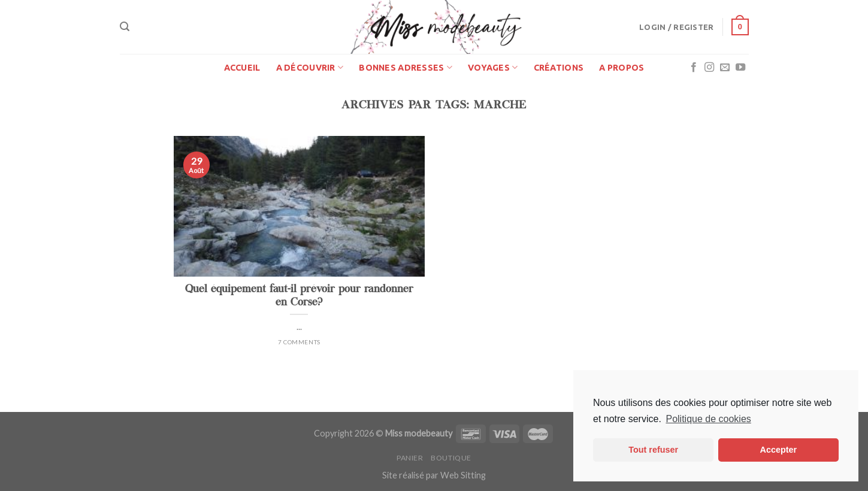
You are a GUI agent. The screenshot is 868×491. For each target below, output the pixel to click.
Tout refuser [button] (653, 450)
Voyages (493, 67)
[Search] (125, 27)
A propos (621, 68)
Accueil (242, 68)
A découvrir (310, 67)
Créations (559, 68)
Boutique (451, 458)
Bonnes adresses (406, 67)
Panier (410, 458)
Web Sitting (463, 475)
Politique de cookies (708, 419)
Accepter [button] (779, 450)
